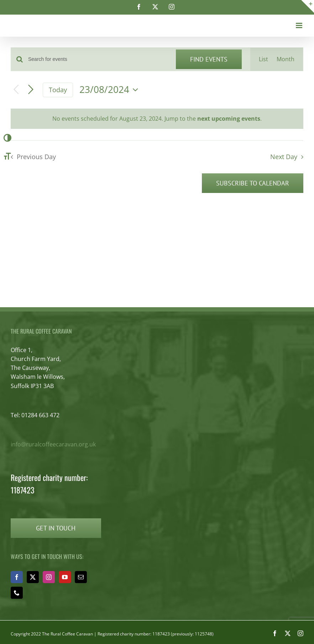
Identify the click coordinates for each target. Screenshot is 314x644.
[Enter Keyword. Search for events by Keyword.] (98, 59)
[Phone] (17, 593)
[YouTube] (65, 577)
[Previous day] (16, 90)
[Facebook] (17, 577)
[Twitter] (33, 577)
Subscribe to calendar (253, 183)
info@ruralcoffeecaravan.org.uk (53, 444)
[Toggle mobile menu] (300, 25)
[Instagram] (49, 577)
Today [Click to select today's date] (58, 90)
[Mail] (81, 577)
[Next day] (31, 90)
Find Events (209, 59)
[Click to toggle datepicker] (111, 90)
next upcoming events (229, 119)
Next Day (284, 157)
